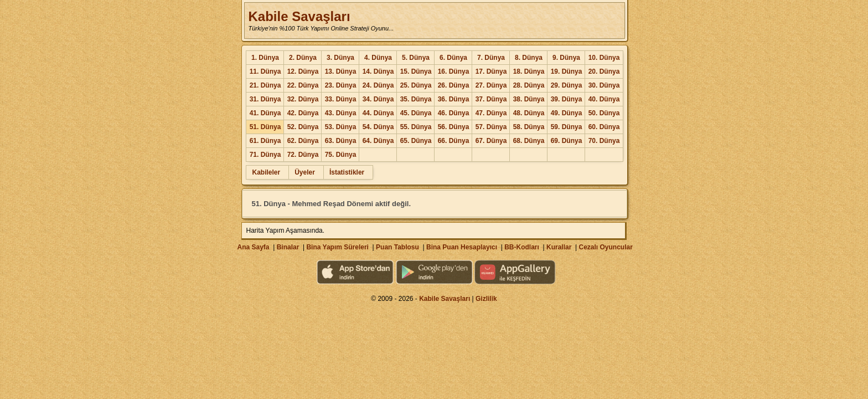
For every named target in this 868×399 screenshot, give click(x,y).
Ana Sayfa (253, 247)
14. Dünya (378, 71)
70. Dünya (604, 141)
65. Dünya (416, 141)
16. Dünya (454, 71)
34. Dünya (378, 99)
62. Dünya (303, 141)
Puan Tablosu (397, 247)
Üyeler (305, 172)
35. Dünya (416, 99)
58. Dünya (529, 127)
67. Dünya (491, 141)
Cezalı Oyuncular (605, 247)
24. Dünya (378, 85)
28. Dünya (529, 85)
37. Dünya (491, 99)
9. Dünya (566, 58)
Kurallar (559, 247)
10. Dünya (604, 58)
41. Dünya (265, 113)
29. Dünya (567, 85)
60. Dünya (604, 127)
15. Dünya (416, 71)
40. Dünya (604, 99)
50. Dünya (604, 113)
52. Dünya (303, 127)
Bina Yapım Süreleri (337, 247)
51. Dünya (265, 127)
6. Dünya (453, 58)
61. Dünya (265, 141)
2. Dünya (303, 58)
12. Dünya (303, 71)
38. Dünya (529, 99)
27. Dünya (491, 85)
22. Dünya (303, 85)
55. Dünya (416, 127)
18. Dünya (529, 71)
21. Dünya (265, 85)
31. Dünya (265, 99)
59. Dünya (567, 127)
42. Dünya (303, 113)
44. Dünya (378, 113)
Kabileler (266, 172)
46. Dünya (454, 113)
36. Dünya (454, 99)
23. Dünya (341, 85)
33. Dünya (341, 99)
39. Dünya (567, 99)
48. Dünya (529, 113)
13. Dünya (341, 71)
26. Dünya (454, 85)
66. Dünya (454, 141)
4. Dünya (378, 58)
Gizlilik (486, 299)
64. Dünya (378, 141)
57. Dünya (491, 127)
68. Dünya (529, 141)
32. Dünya (303, 99)
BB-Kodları (522, 247)
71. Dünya (265, 155)
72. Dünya (303, 155)
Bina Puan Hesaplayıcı (462, 247)
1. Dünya (265, 58)
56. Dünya (454, 127)
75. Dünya (341, 155)
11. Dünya (265, 71)
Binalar (288, 247)
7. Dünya (491, 58)
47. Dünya (491, 113)
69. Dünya (567, 141)
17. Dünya (491, 71)
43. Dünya (341, 113)
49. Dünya (567, 113)
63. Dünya (341, 141)
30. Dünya (604, 85)
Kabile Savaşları (299, 16)
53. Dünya (341, 127)
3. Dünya (340, 58)
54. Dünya (378, 127)
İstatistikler (347, 172)
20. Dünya (604, 71)
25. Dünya (416, 85)
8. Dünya (529, 58)
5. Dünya (416, 58)
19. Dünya (567, 71)
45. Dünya (416, 113)
